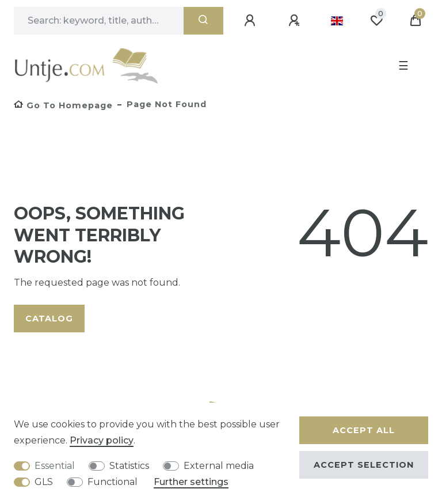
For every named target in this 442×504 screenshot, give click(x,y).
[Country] (337, 21)
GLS (44, 482)
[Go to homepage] (63, 105)
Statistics (129, 466)
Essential (55, 466)
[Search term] (99, 21)
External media (219, 466)
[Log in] (252, 21)
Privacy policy (102, 440)
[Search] (203, 21)
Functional (113, 482)
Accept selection (364, 465)
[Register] (296, 21)
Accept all (364, 430)
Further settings (191, 482)
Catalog (49, 319)
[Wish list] (376, 21)
